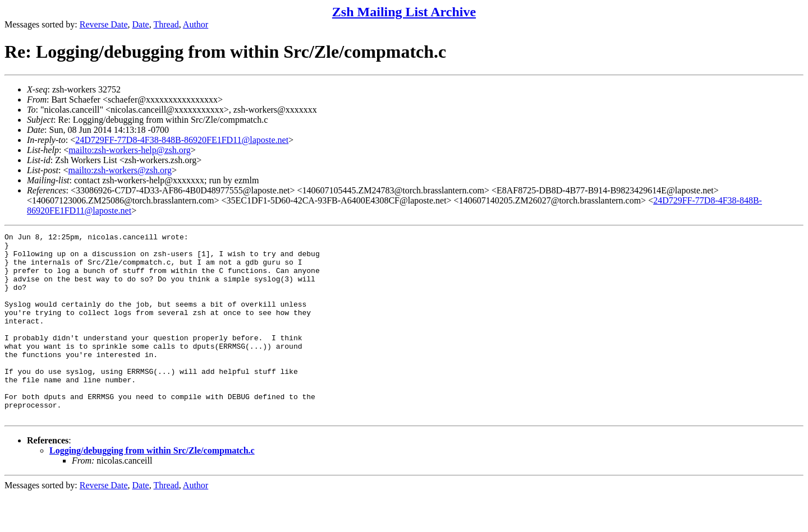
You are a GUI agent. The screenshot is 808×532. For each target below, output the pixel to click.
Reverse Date (104, 24)
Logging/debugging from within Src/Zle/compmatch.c (152, 487)
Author (196, 24)
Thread (166, 24)
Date (141, 24)
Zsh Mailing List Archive (404, 12)
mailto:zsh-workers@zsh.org (120, 170)
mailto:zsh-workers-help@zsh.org (130, 150)
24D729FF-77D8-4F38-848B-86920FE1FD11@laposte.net (182, 140)
